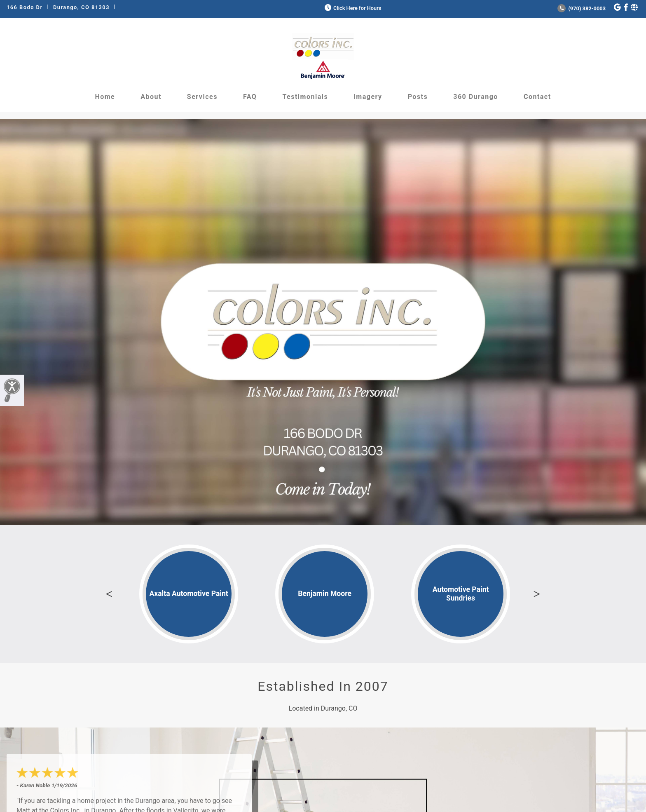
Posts (418, 97)
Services (202, 97)
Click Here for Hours (352, 8)
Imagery (368, 97)
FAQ (250, 97)
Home (105, 97)
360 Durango (476, 97)
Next (537, 594)
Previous (109, 594)
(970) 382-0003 (582, 8)
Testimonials (305, 97)
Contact (537, 97)
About (151, 97)
